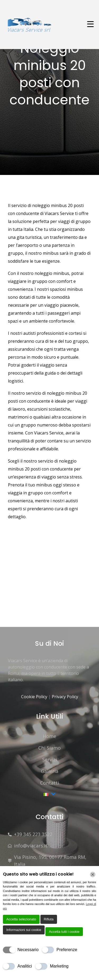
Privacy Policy (65, 697)
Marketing (59, 966)
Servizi (50, 759)
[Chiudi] (93, 874)
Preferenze (67, 950)
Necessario (28, 950)
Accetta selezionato (21, 919)
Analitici (25, 966)
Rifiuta (49, 919)
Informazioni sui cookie (24, 930)
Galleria (50, 771)
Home (49, 736)
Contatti (50, 783)
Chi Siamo (49, 748)
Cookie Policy (35, 697)
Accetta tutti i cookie (64, 932)
